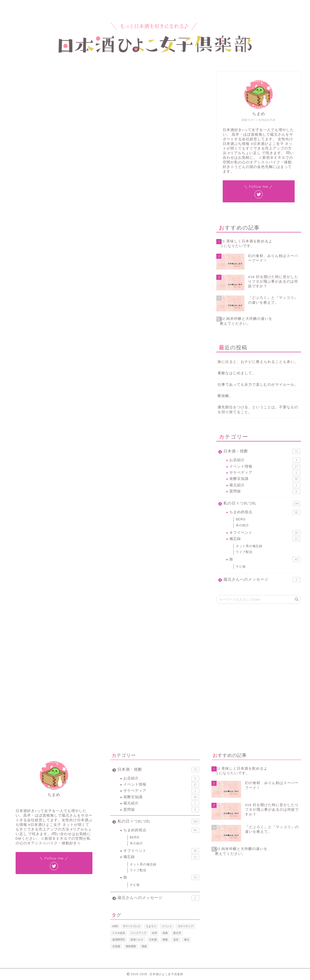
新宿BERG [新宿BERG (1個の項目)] (119, 940)
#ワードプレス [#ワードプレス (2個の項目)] (132, 926)
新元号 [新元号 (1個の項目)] (177, 933)
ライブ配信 (244, 552)
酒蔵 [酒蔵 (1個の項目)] (144, 946)
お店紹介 (265, 460)
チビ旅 (241, 567)
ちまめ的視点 (265, 512)
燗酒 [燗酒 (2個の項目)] (165, 940)
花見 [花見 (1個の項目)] (176, 940)
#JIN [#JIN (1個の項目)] (115, 926)
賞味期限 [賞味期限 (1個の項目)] (131, 946)
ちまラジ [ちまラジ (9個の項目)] (151, 926)
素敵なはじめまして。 (237, 373)
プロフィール (40, 6)
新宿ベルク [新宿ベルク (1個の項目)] (137, 940)
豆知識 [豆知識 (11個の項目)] (116, 946)
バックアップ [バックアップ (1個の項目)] (138, 933)
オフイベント (265, 533)
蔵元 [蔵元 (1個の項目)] (187, 940)
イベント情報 (265, 467)
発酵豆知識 (19, 78)
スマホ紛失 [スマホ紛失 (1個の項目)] (119, 933)
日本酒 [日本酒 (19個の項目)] (153, 940)
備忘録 (265, 539)
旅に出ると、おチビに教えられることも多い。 (258, 362)
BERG (241, 519)
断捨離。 (225, 396)
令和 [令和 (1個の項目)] (154, 933)
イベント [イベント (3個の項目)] (167, 926)
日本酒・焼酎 (262, 451)
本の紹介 (242, 525)
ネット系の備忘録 (249, 546)
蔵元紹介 (265, 485)
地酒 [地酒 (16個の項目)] (165, 933)
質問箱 (265, 491)
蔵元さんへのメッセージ (262, 580)
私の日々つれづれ (262, 503)
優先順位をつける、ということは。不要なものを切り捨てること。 (258, 410)
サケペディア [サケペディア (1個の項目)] (186, 926)
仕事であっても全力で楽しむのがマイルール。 (258, 385)
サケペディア (265, 473)
